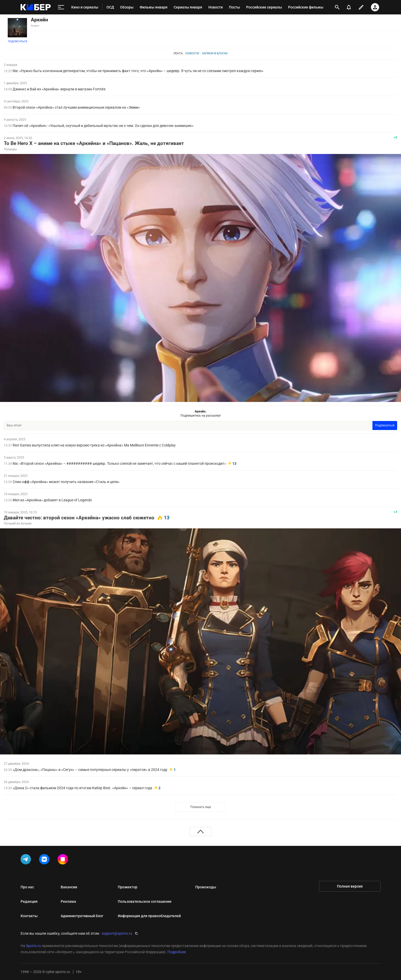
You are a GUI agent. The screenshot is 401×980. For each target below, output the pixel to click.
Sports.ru (33, 946)
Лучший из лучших (18, 523)
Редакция (29, 901)
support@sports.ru (117, 933)
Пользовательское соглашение (145, 901)
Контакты (29, 916)
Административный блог (82, 916)
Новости (192, 53)
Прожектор (128, 887)
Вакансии (69, 887)
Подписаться (17, 41)
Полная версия (350, 886)
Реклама (68, 901)
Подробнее (177, 952)
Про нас (27, 887)
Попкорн (10, 149)
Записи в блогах (215, 53)
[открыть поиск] (337, 7)
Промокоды (206, 887)
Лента (178, 53)
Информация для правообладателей (149, 916)
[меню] (61, 7)
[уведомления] (349, 7)
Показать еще (201, 807)
